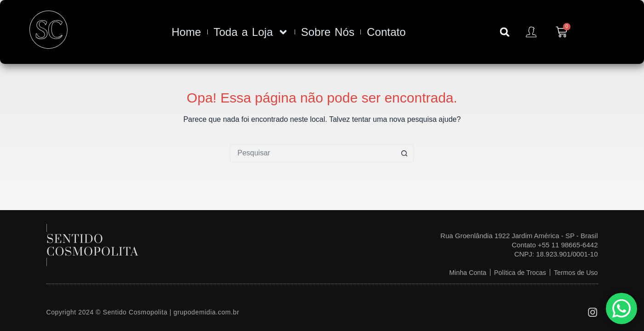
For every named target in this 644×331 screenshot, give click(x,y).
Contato (386, 32)
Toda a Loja (251, 32)
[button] (505, 32)
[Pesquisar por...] (313, 153)
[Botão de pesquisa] (405, 153)
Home (186, 32)
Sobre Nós (328, 32)
